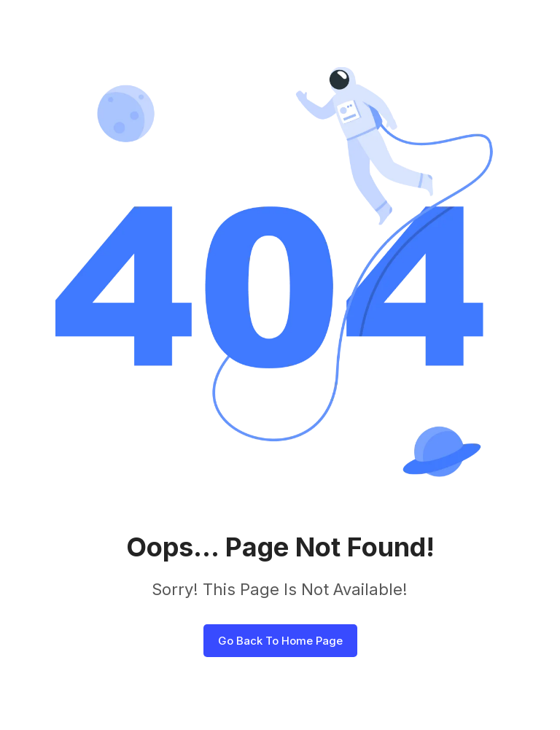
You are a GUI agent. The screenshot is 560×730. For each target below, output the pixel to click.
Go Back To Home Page (280, 641)
